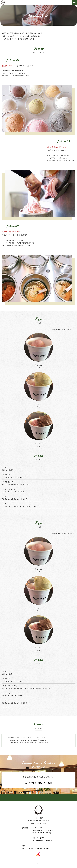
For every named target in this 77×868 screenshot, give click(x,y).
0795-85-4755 (40, 783)
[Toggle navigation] (74, 3)
